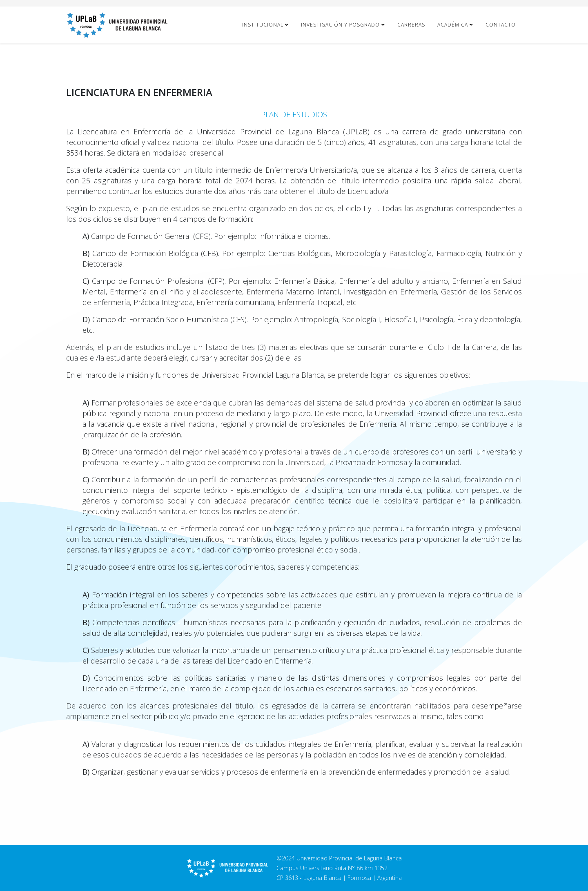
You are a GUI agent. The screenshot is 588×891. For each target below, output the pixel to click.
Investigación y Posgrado (340, 25)
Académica (453, 25)
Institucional (263, 25)
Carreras (411, 25)
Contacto (501, 25)
